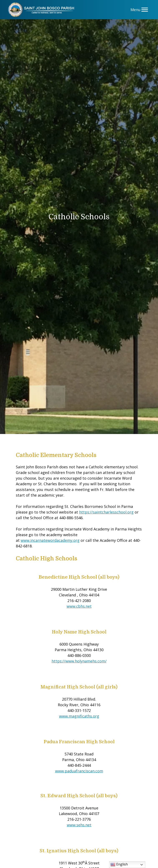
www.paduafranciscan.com (79, 771)
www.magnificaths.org (79, 716)
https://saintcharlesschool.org (106, 512)
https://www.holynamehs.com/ (79, 661)
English (119, 865)
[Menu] (145, 10)
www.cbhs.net (79, 606)
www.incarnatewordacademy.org (50, 540)
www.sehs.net (79, 825)
